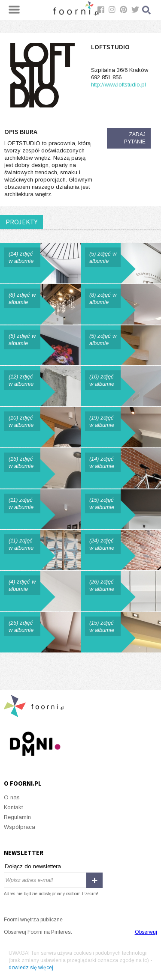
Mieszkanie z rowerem (121, 468)
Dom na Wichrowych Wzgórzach (40, 632)
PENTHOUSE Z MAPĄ (40, 427)
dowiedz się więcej (31, 968)
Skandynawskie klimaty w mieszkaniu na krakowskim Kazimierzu (121, 550)
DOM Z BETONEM (40, 386)
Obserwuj (146, 932)
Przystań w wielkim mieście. (121, 632)
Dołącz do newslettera (33, 866)
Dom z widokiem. (121, 427)
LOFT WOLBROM (121, 304)
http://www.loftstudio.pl (118, 85)
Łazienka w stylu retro (40, 591)
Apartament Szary (40, 509)
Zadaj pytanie (135, 138)
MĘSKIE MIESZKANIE (121, 346)
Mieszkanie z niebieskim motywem (40, 263)
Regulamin (17, 817)
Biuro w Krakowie (40, 550)
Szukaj (147, 10)
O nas (12, 797)
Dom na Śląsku (121, 591)
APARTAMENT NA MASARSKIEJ (40, 346)
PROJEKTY (21, 222)
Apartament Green (121, 509)
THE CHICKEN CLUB (121, 263)
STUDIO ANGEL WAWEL (121, 386)
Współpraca (20, 827)
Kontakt (13, 807)
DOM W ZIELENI (40, 304)
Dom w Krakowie (40, 468)
